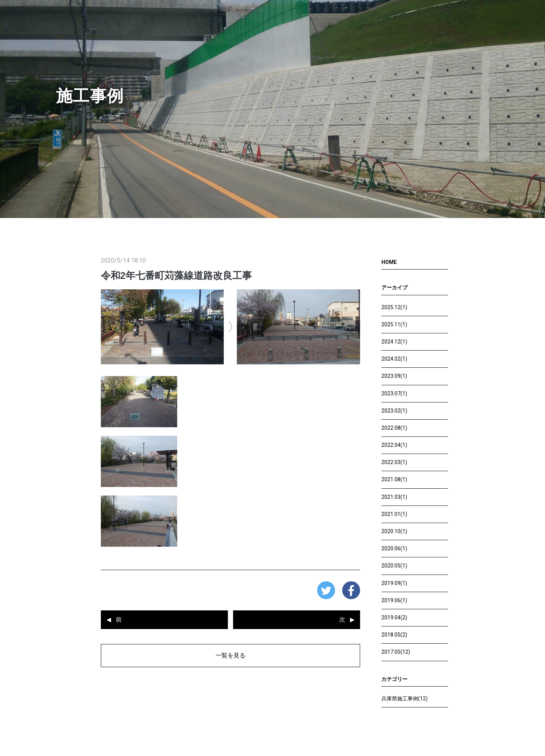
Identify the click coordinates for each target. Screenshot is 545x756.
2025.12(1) (394, 307)
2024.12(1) (394, 342)
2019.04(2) (394, 617)
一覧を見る (230, 655)
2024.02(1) (394, 359)
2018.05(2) (394, 635)
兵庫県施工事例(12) (405, 699)
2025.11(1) (394, 324)
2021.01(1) (394, 514)
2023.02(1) (394, 411)
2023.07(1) (394, 393)
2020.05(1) (394, 566)
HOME (389, 262)
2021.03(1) (394, 497)
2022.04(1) (394, 445)
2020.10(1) (394, 531)
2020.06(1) (394, 548)
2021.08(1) (394, 479)
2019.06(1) (394, 600)
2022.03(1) (394, 462)
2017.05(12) (396, 652)
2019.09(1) (394, 583)
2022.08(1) (394, 428)
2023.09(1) (394, 376)
